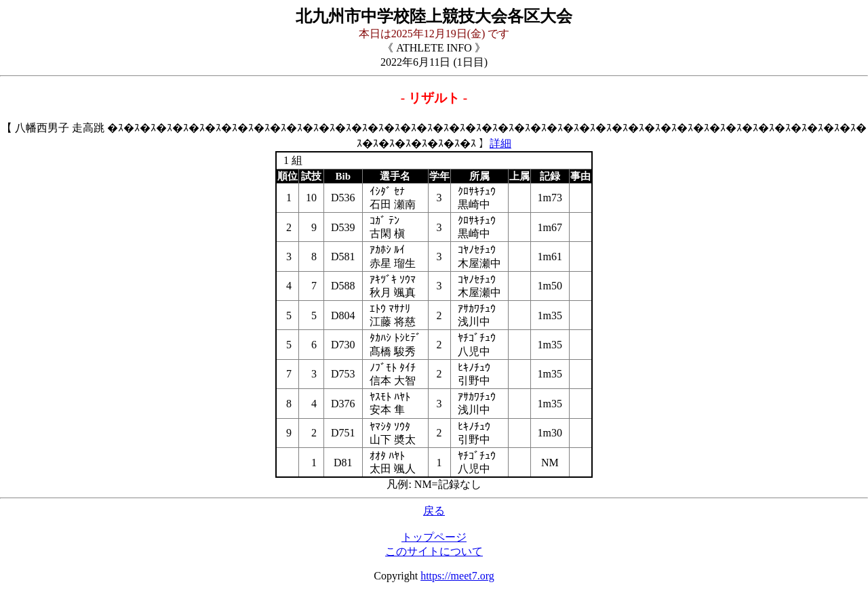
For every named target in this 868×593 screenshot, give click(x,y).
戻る (434, 511)
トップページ (434, 537)
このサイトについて (434, 551)
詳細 (500, 143)
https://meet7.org (457, 576)
